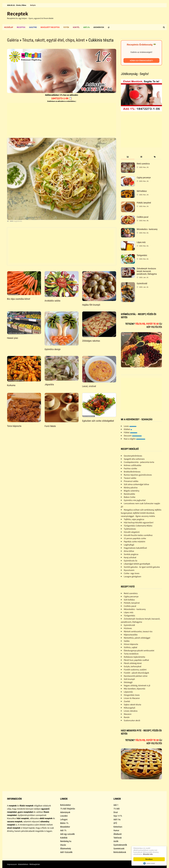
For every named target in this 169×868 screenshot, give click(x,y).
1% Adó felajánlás (68, 809)
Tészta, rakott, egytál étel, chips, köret (53, 40)
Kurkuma (11, 385)
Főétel (131, 432)
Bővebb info (148, 854)
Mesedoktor (65, 827)
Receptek (18, 14)
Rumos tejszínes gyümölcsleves (138, 475)
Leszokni (64, 816)
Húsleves (128, 628)
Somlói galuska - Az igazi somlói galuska (142, 567)
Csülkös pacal (143, 217)
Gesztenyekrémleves (133, 456)
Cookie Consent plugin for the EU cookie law (149, 863)
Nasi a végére (135, 439)
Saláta (127, 641)
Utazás (63, 845)
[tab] (128, 157)
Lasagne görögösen (133, 576)
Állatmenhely (66, 849)
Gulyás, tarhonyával (133, 666)
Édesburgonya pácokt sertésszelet (139, 650)
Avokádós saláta (52, 301)
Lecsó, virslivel (89, 386)
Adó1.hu (117, 819)
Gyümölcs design (53, 349)
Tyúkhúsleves (130, 529)
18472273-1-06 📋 (62, 98)
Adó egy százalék (67, 834)
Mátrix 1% (64, 823)
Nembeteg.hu (66, 841)
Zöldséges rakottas (91, 341)
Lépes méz (141, 242)
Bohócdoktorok (120, 852)
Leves (130, 426)
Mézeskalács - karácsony (147, 229)
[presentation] (128, 157)
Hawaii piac (13, 338)
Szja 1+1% (118, 816)
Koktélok (64, 838)
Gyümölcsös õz (131, 561)
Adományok (99, 27)
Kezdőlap (9, 27)
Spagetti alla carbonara (134, 459)
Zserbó (127, 701)
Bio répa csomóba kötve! (19, 299)
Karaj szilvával (130, 557)
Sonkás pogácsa (131, 554)
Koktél (76, 27)
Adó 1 (116, 805)
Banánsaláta (129, 494)
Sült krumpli (129, 679)
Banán (127, 717)
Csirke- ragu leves (132, 573)
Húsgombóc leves (132, 695)
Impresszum (12, 864)
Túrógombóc (142, 255)
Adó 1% (86, 27)
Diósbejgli (128, 682)
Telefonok (118, 838)
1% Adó (117, 809)
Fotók (66, 27)
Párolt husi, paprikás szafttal (136, 660)
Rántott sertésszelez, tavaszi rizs (138, 631)
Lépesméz (128, 692)
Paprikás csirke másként (134, 541)
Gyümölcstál (142, 283)
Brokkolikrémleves (132, 472)
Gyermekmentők (120, 845)
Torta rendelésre (131, 654)
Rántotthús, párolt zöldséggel (137, 638)
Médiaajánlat (35, 864)
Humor (116, 830)
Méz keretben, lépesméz (135, 689)
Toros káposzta (14, 426)
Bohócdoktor (65, 805)
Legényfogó (129, 545)
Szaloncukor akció (132, 720)
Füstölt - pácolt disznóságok (136, 673)
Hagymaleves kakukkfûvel (135, 548)
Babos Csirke (130, 497)
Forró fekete (50, 426)
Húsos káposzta (131, 644)
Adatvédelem (23, 864)
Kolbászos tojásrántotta (134, 657)
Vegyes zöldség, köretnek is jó (137, 685)
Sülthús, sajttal (131, 647)
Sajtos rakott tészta (132, 704)
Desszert (133, 436)
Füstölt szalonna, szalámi (135, 670)
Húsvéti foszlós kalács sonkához (138, 535)
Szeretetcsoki (119, 849)
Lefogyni (64, 819)
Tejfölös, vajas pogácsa (134, 519)
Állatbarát (118, 834)
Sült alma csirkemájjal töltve (136, 484)
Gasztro (33, 27)
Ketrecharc (118, 827)
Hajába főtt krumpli (91, 305)
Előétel (128, 429)
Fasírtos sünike (130, 468)
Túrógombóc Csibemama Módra (138, 526)
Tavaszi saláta (130, 478)
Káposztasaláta (131, 635)
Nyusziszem (129, 570)
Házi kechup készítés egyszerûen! (139, 522)
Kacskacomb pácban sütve (136, 676)
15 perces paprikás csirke (135, 538)
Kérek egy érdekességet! (141, 60)
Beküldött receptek (50, 27)
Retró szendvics (143, 164)
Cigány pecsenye (144, 178)
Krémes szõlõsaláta (133, 465)
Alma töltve (129, 551)
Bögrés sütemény (132, 491)
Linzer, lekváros (131, 711)
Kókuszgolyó (130, 708)
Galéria (13, 40)
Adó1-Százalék (66, 852)
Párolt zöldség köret (133, 663)
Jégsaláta (49, 384)
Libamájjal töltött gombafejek (137, 564)
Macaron (128, 714)
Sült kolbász (142, 191)
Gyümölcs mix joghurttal (135, 500)
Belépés (33, 5)
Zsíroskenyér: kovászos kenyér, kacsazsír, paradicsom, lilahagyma (147, 271)
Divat (116, 812)
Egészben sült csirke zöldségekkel (98, 421)
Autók (116, 841)
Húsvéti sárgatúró (132, 532)
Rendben (149, 859)
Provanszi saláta (131, 481)
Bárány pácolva (131, 487)
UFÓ (115, 823)
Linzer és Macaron (132, 698)
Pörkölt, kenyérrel (144, 203)
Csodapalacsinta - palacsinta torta (139, 462)
